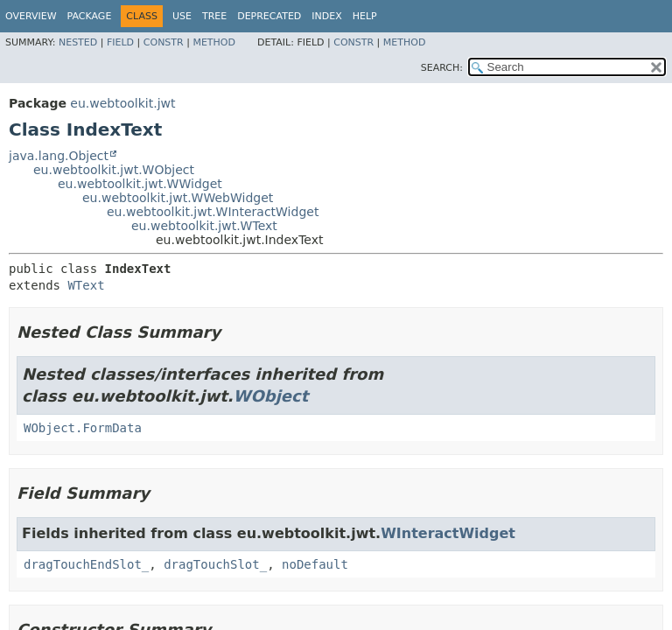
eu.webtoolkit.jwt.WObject (114, 170)
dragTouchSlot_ (215, 564)
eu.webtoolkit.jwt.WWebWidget (178, 198)
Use (182, 16)
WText (86, 285)
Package (90, 16)
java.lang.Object (59, 156)
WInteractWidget (448, 533)
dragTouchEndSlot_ (86, 564)
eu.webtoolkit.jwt (122, 103)
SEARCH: (442, 68)
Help (365, 16)
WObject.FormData (83, 428)
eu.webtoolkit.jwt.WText (204, 226)
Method (214, 42)
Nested (78, 42)
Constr (164, 42)
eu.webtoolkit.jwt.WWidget (140, 184)
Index (326, 16)
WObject (271, 396)
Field (120, 42)
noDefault (315, 564)
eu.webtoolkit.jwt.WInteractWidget (213, 212)
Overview (31, 16)
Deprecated (269, 16)
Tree (214, 16)
